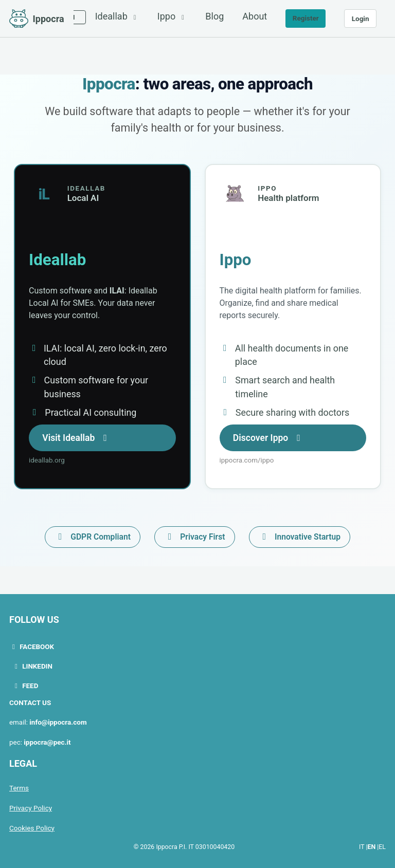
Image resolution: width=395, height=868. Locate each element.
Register (306, 18)
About (255, 16)
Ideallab (117, 16)
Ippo (172, 16)
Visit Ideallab (78, 439)
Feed (25, 686)
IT (362, 845)
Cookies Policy (32, 826)
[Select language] (74, 17)
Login (361, 19)
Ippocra (49, 19)
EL (382, 845)
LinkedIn (32, 667)
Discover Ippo (270, 439)
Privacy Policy (31, 806)
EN (372, 845)
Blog (214, 16)
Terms (19, 787)
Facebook (32, 648)
